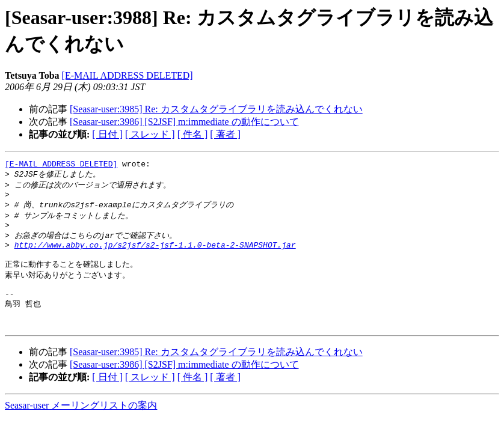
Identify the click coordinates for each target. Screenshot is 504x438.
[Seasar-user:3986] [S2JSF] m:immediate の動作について (184, 122)
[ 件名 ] (193, 134)
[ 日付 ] (107, 134)
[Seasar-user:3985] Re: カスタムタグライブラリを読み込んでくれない (216, 109)
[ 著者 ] (225, 134)
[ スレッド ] (150, 134)
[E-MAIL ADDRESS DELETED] (128, 75)
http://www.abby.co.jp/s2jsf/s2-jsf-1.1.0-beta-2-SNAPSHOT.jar (155, 255)
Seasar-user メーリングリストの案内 (81, 426)
